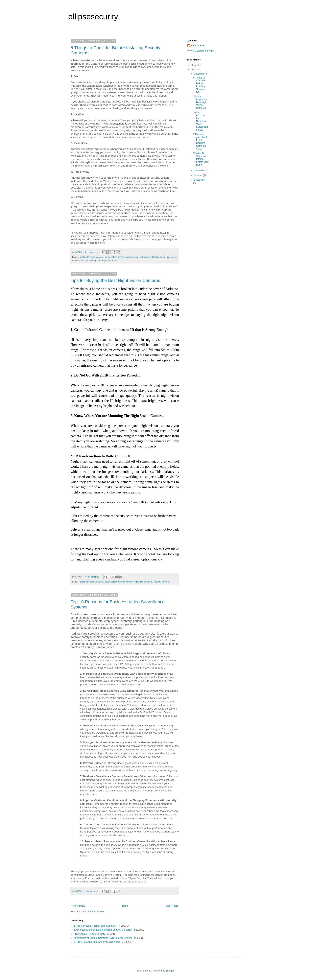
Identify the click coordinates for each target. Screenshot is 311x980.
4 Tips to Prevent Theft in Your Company (95, 926)
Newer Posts (78, 906)
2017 (194, 65)
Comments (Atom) (95, 912)
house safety (110, 257)
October (198, 175)
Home (125, 906)
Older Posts (172, 906)
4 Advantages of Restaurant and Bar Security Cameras (103, 930)
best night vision (87, 257)
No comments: (92, 577)
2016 (194, 70)
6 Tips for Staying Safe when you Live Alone (97, 942)
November (200, 171)
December (200, 74)
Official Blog (198, 46)
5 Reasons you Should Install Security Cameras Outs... (201, 142)
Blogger (170, 971)
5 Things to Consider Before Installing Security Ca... (199, 85)
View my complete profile (200, 51)
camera (100, 257)
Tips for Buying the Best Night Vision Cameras (115, 280)
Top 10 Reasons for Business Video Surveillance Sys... (201, 121)
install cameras (141, 257)
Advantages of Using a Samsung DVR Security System (103, 938)
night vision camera (143, 582)
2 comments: (91, 891)
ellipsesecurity (93, 17)
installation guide (157, 257)
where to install (112, 261)
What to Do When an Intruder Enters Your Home (201, 159)
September (200, 180)
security (84, 261)
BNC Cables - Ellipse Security (89, 934)
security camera (96, 261)
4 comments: (91, 252)
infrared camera (125, 257)
